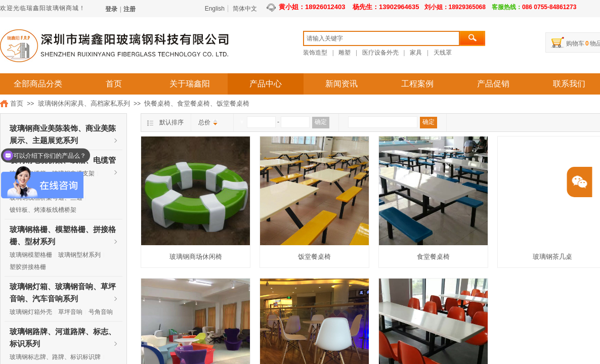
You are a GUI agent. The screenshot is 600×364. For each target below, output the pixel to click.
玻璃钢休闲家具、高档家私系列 (84, 103)
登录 (111, 9)
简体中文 (245, 9)
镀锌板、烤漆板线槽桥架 (43, 210)
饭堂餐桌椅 (314, 257)
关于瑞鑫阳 (190, 84)
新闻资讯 (341, 84)
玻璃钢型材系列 (79, 255)
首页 (114, 84)
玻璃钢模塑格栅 (31, 255)
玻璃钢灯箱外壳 (31, 312)
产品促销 (493, 84)
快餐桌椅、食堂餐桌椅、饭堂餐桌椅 (197, 103)
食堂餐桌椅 (433, 257)
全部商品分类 (38, 84)
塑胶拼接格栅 (28, 267)
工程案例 (417, 84)
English (215, 9)
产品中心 (266, 84)
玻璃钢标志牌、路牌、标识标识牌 (55, 357)
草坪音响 (70, 312)
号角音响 (101, 312)
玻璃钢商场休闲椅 (196, 257)
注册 (130, 9)
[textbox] (381, 38)
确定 (321, 122)
